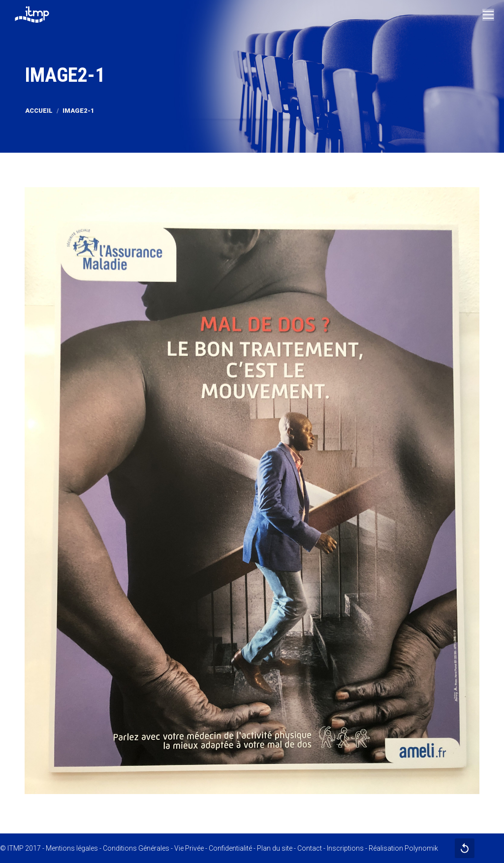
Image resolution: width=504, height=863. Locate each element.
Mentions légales (72, 848)
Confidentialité (230, 848)
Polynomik (421, 848)
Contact (310, 848)
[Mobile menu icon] (488, 15)
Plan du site (275, 848)
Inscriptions (345, 848)
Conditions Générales (136, 848)
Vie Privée (189, 848)
